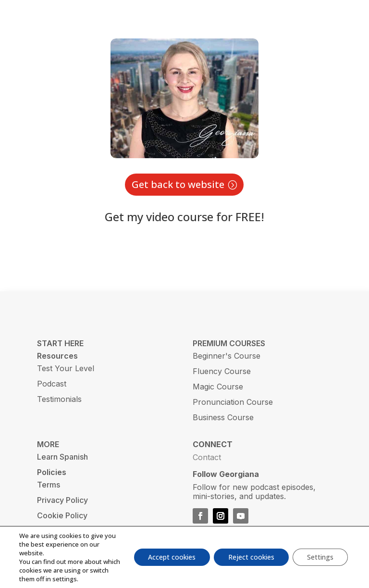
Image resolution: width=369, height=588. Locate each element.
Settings (320, 557)
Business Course (223, 417)
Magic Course (218, 387)
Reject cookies (251, 557)
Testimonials (59, 399)
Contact (207, 457)
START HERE (60, 343)
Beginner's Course (227, 356)
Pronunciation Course (233, 402)
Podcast (52, 384)
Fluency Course (222, 371)
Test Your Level (66, 368)
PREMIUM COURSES (229, 343)
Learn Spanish (62, 457)
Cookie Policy (62, 515)
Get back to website (178, 184)
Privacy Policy (62, 500)
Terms (49, 485)
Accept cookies (172, 557)
